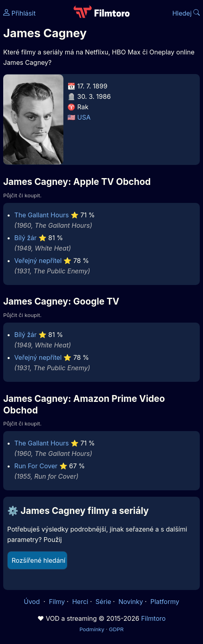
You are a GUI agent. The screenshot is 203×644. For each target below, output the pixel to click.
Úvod (32, 602)
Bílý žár (26, 238)
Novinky (131, 602)
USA (84, 117)
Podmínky (92, 629)
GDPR (116, 629)
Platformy (165, 602)
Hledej (186, 13)
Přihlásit (19, 13)
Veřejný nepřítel (38, 261)
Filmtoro (153, 618)
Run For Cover (36, 466)
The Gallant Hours (42, 215)
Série (103, 602)
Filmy (57, 602)
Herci (80, 602)
